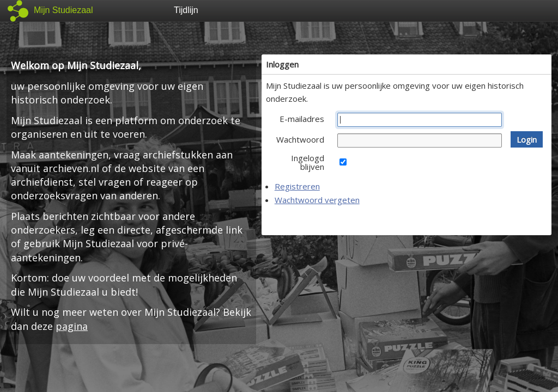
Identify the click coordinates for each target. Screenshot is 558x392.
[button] (527, 139)
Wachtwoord (300, 139)
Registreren (297, 186)
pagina (72, 326)
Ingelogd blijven (308, 162)
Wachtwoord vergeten (317, 200)
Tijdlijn (186, 10)
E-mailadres (302, 119)
